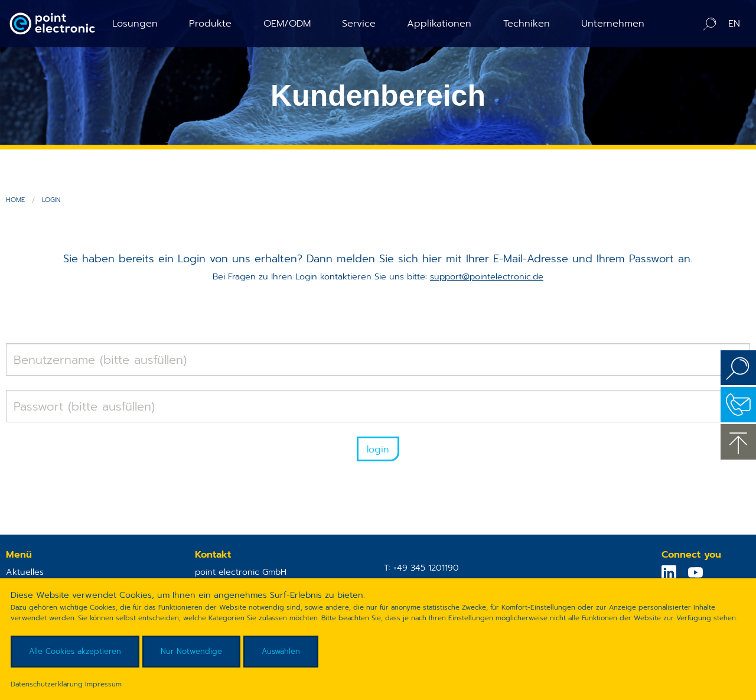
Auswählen (281, 651)
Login (51, 200)
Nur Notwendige (191, 651)
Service (359, 23)
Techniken (527, 23)
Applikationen (439, 23)
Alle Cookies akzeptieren (75, 651)
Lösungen (135, 23)
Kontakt (738, 405)
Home (15, 200)
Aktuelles (25, 572)
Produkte (210, 23)
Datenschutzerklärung (47, 684)
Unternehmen (613, 23)
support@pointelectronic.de (487, 276)
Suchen (738, 368)
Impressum (103, 684)
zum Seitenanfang (738, 442)
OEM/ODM (287, 23)
